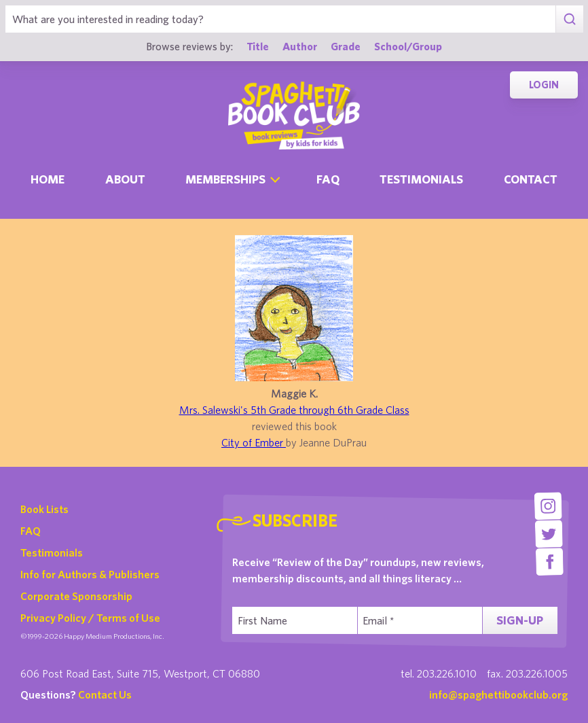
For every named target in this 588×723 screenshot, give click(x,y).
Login (544, 85)
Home (48, 179)
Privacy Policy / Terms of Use (90, 618)
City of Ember (254, 442)
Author (300, 46)
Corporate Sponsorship (76, 596)
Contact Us (105, 694)
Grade (346, 46)
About (125, 179)
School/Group (408, 46)
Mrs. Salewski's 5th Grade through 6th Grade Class (294, 410)
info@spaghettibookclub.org (498, 694)
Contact (531, 179)
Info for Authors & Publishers (90, 574)
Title (258, 46)
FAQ (31, 531)
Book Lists (44, 509)
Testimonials (421, 179)
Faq (328, 179)
